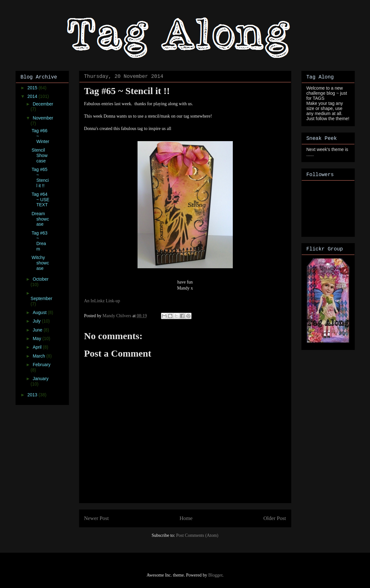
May (37, 338)
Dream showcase (40, 219)
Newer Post (97, 518)
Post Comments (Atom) (197, 535)
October (41, 279)
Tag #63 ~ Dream (39, 241)
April (38, 347)
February (42, 365)
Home (186, 518)
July (37, 321)
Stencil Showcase (39, 155)
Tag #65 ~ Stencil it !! (40, 177)
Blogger (215, 575)
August (40, 312)
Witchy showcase (40, 263)
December (43, 104)
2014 (33, 96)
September (41, 298)
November (43, 118)
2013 (33, 395)
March (40, 356)
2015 (33, 88)
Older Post (275, 518)
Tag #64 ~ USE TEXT (40, 200)
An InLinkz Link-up (102, 301)
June (38, 330)
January (41, 379)
